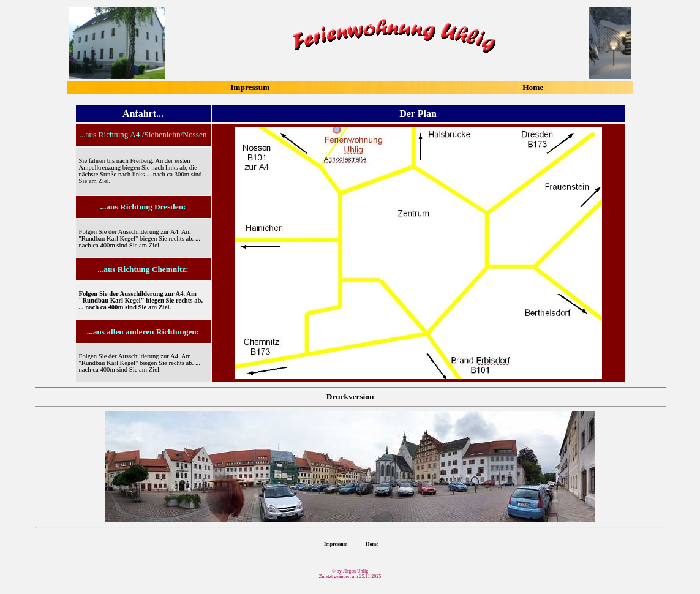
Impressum (250, 87)
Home (533, 87)
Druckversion (350, 397)
